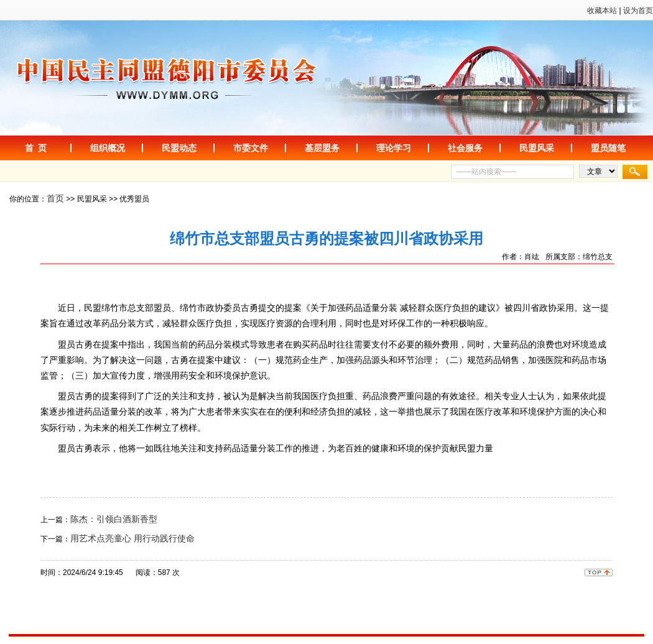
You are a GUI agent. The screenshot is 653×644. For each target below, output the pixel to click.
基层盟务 (322, 148)
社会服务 (465, 148)
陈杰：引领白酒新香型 (114, 519)
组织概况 (108, 148)
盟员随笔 (608, 148)
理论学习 (394, 148)
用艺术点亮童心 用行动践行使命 (132, 538)
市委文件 (251, 148)
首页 (55, 198)
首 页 (36, 148)
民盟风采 (537, 148)
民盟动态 (179, 148)
